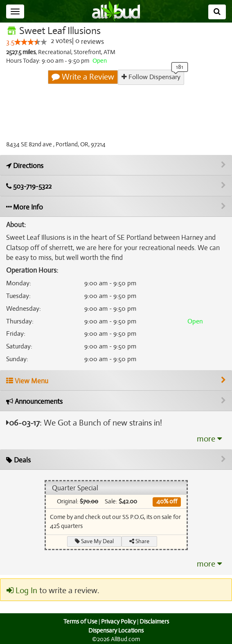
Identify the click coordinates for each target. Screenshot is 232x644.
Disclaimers (155, 622)
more (209, 439)
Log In (22, 591)
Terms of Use (79, 622)
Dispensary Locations (116, 630)
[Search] (217, 12)
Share (139, 541)
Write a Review (83, 77)
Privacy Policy (118, 622)
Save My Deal (94, 541)
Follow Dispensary (151, 77)
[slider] (31, 42)
